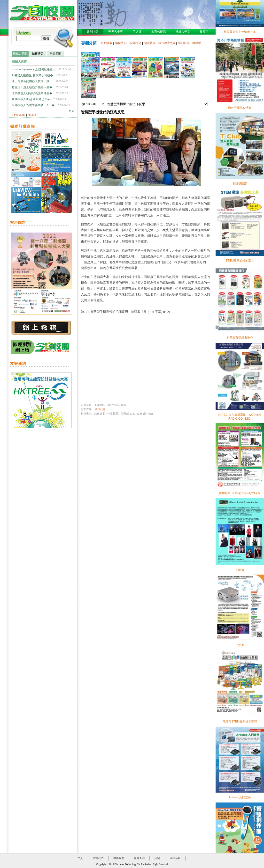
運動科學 (184, 43)
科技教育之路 (167, 43)
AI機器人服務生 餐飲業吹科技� (32, 75)
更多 (72, 111)
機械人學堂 (183, 32)
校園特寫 (135, 43)
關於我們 (98, 858)
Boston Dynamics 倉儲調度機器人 (34, 69)
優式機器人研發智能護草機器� (32, 93)
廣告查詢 (139, 858)
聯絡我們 (119, 858)
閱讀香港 (150, 43)
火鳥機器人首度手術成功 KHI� (33, 105)
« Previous (19, 115)
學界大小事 (116, 32)
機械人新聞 (20, 54)
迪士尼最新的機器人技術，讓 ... (32, 81)
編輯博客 (38, 54)
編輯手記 (121, 43)
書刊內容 (24, 33)
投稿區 (204, 32)
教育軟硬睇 (159, 32)
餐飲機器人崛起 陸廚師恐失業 (31, 99)
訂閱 (157, 858)
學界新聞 (55, 54)
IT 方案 (137, 32)
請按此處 (100, 409)
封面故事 (106, 43)
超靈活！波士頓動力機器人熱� (32, 87)
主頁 (80, 858)
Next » (32, 115)
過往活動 (175, 858)
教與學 (197, 43)
